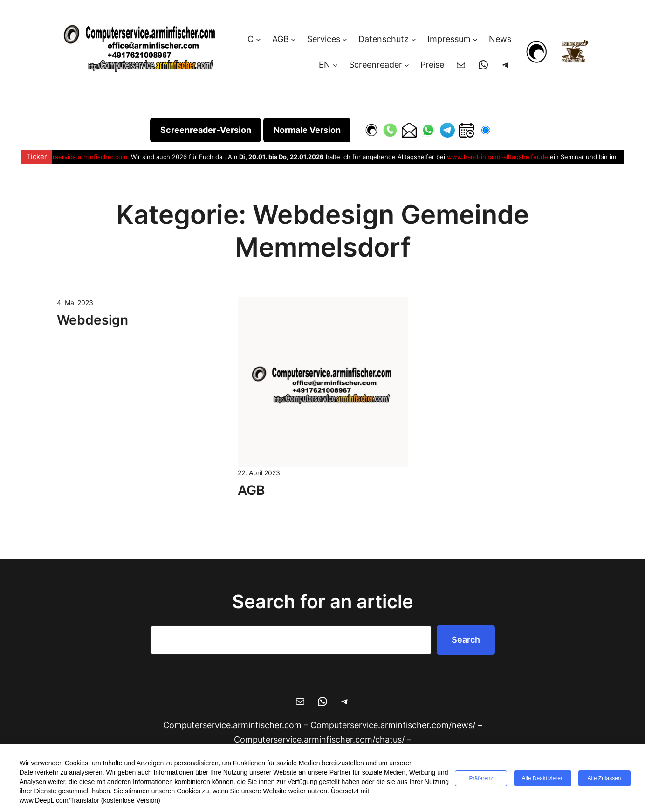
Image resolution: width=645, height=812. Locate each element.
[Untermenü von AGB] (293, 39)
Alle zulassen (604, 778)
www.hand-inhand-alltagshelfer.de (497, 157)
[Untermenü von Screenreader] (407, 65)
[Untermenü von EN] (335, 65)
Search (466, 640)
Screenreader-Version (206, 130)
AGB (251, 490)
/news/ (393, 725)
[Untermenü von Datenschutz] (414, 39)
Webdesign (93, 320)
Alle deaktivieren (542, 778)
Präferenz (481, 778)
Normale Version (307, 130)
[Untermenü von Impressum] (475, 39)
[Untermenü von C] (258, 39)
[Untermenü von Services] (345, 39)
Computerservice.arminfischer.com (77, 157)
